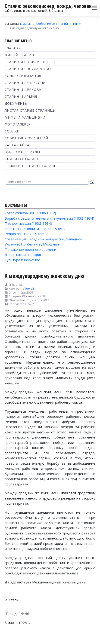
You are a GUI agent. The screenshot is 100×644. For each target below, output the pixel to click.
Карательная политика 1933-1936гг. (35, 229)
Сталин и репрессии (25, 83)
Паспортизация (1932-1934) (28, 223)
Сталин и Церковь (23, 90)
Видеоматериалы (22, 152)
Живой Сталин (19, 55)
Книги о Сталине (22, 159)
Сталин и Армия (21, 97)
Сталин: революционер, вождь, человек (48, 6)
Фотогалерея (18, 124)
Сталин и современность (31, 62)
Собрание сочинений (26, 138)
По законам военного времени (30, 249)
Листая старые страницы (30, 110)
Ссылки (12, 131)
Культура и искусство (22, 260)
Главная (13, 48)
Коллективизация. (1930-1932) (30, 213)
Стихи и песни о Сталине (30, 166)
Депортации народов (23, 255)
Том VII (29, 289)
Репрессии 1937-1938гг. (25, 234)
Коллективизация (23, 76)
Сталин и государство (28, 69)
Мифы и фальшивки (25, 117)
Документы (16, 103)
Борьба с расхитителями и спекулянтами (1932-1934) (49, 218)
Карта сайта (17, 145)
